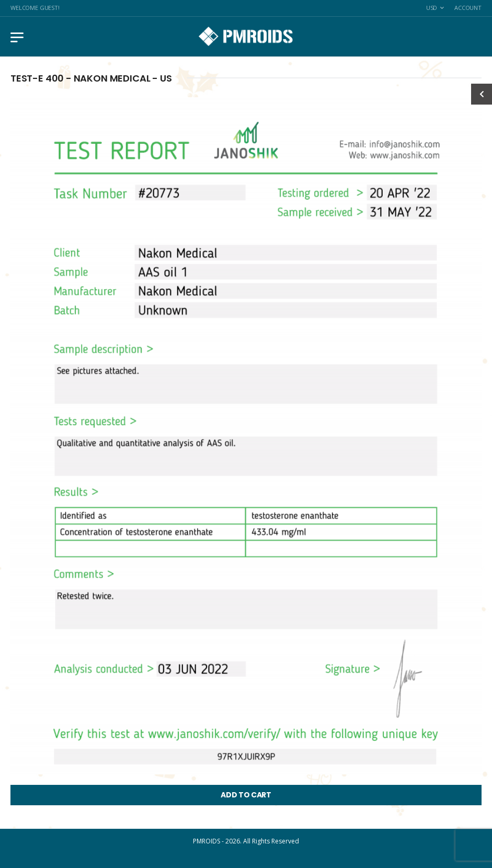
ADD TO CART (246, 795)
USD (432, 8)
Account (468, 8)
